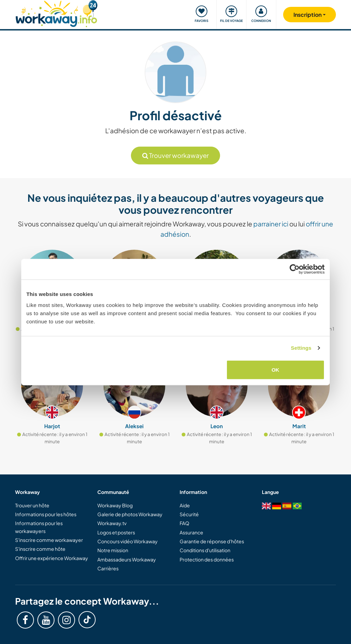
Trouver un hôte (32, 505)
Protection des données (207, 559)
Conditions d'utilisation (205, 550)
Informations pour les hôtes (46, 514)
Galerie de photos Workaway (130, 514)
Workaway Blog (115, 505)
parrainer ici (271, 224)
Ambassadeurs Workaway (127, 559)
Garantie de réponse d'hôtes (212, 541)
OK (275, 369)
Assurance (191, 532)
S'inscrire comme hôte (40, 549)
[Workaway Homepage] (56, 13)
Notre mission (113, 550)
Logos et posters (116, 532)
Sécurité (189, 514)
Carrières (108, 568)
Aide (185, 505)
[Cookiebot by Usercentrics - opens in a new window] (295, 269)
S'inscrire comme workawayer (49, 540)
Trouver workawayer (175, 155)
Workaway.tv (112, 523)
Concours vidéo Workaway (128, 541)
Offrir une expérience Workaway (52, 558)
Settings (301, 348)
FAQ (184, 523)
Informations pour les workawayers (39, 527)
